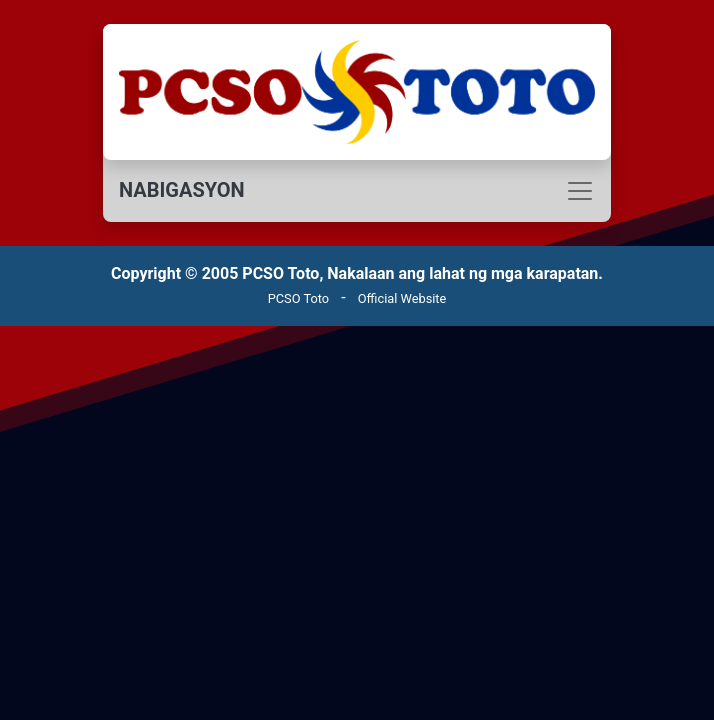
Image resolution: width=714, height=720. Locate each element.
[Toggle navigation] (357, 191)
